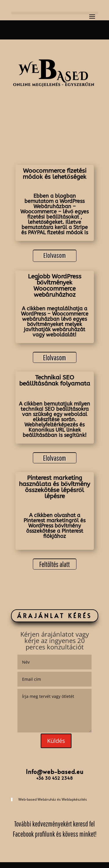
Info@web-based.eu (55, 772)
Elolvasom (54, 255)
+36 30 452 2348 (54, 778)
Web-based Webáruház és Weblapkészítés (53, 799)
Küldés (56, 741)
